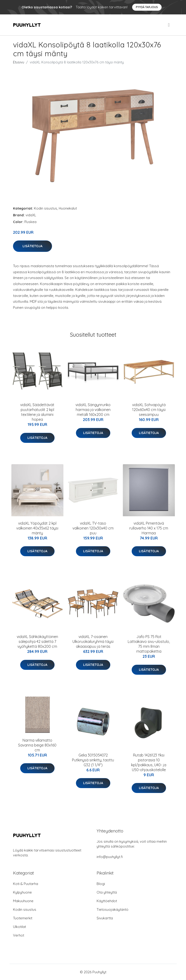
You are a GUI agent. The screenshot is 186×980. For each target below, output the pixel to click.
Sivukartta (105, 918)
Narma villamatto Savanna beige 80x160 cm (37, 745)
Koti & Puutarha (26, 884)
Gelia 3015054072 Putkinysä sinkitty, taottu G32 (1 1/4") (93, 760)
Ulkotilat (20, 927)
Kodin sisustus (46, 208)
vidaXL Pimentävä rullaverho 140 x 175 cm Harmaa (149, 528)
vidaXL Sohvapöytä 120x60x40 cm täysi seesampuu (149, 410)
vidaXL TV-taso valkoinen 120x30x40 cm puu (93, 528)
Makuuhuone (23, 901)
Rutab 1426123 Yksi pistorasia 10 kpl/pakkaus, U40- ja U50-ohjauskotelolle (149, 762)
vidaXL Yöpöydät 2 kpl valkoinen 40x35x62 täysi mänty (37, 528)
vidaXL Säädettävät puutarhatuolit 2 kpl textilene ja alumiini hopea (37, 412)
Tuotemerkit (23, 918)
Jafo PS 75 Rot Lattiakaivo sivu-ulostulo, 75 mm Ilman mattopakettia (149, 644)
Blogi (101, 884)
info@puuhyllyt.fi (110, 857)
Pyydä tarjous (147, 7)
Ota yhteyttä (107, 892)
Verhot (19, 935)
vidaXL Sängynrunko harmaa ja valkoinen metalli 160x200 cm (93, 410)
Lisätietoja (33, 246)
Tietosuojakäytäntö (113, 909)
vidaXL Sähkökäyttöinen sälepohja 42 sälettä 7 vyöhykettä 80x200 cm (37, 641)
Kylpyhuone (22, 892)
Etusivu (19, 62)
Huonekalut (68, 208)
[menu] (169, 25)
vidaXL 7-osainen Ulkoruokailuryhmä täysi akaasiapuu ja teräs (93, 641)
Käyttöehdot (107, 901)
